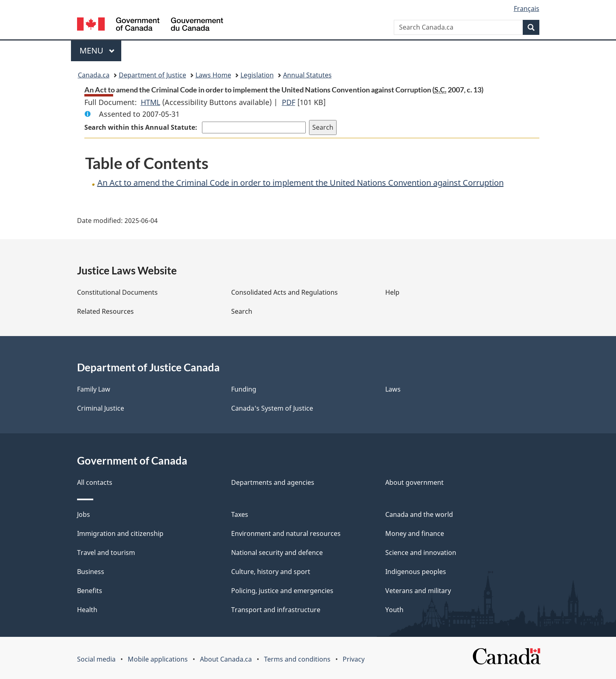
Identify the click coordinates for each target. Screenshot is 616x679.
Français (527, 9)
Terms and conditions (297, 659)
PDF (289, 102)
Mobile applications (158, 659)
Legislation (257, 75)
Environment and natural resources (286, 533)
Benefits (90, 591)
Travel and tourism (106, 553)
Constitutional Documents (117, 292)
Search (242, 311)
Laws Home (213, 75)
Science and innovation (421, 553)
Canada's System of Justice (272, 408)
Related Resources (105, 311)
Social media (96, 659)
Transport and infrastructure (276, 610)
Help (392, 292)
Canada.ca (94, 75)
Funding (244, 389)
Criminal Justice (101, 408)
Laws (393, 389)
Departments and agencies (273, 482)
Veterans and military (418, 591)
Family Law (94, 389)
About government (414, 482)
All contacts (95, 482)
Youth (394, 610)
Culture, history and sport (271, 572)
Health (87, 610)
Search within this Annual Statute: (142, 127)
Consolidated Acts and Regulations (284, 292)
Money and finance (415, 533)
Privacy (354, 659)
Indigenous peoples (416, 572)
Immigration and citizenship (120, 533)
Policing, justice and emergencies (282, 591)
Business (91, 572)
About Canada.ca (226, 659)
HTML (150, 102)
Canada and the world (419, 514)
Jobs (84, 514)
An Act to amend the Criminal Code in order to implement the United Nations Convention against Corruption (300, 183)
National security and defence (277, 553)
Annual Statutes (307, 75)
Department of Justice (152, 75)
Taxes (240, 514)
